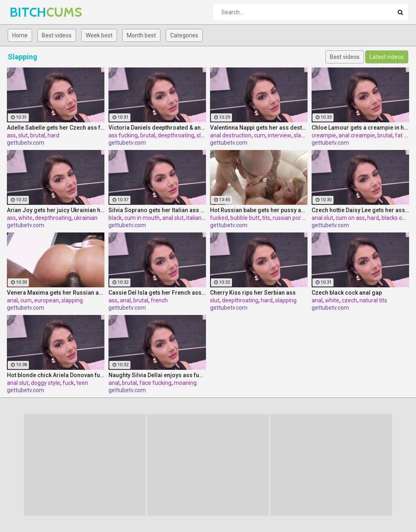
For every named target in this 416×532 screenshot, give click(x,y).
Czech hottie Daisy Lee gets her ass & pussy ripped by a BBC (360, 210)
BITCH (31, 12)
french (159, 300)
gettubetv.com (26, 143)
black (115, 218)
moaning (185, 383)
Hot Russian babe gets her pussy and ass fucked (259, 210)
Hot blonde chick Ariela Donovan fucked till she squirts (56, 375)
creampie (324, 135)
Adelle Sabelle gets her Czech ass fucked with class (56, 128)
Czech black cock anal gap (347, 293)
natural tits (373, 300)
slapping (304, 135)
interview (279, 135)
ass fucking (123, 135)
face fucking (155, 383)
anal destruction (231, 135)
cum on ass (350, 218)
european (47, 300)
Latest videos (387, 57)
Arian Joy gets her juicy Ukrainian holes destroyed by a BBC (56, 210)
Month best (141, 35)
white (25, 218)
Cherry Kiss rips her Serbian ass (253, 293)
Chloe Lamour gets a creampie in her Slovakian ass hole (360, 128)
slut (23, 135)
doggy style (45, 383)
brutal (38, 135)
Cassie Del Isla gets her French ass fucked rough (157, 293)
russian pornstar (294, 218)
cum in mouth (142, 218)
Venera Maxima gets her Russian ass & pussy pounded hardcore (56, 293)
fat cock (405, 135)
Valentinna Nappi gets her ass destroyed (259, 128)
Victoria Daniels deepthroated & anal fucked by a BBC (157, 128)
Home (20, 35)
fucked (219, 218)
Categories (184, 35)
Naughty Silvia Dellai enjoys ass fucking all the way (157, 375)
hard (53, 135)
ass (11, 135)
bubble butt (245, 218)
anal (12, 300)
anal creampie (357, 135)
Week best (99, 35)
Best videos (57, 35)
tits (266, 218)
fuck (68, 383)
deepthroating (176, 135)
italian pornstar (205, 218)
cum (260, 135)
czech (349, 300)
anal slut (173, 218)
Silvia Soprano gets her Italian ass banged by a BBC (157, 210)
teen (82, 383)
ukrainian (86, 218)
